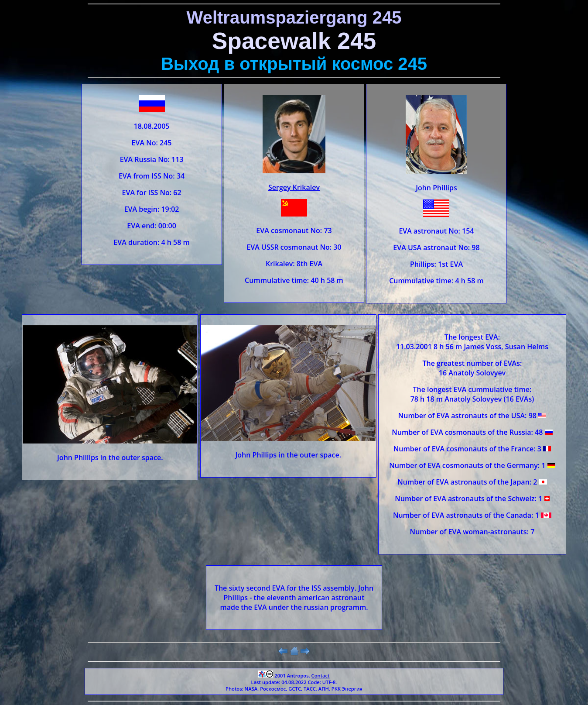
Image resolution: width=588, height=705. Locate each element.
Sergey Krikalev (294, 187)
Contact (321, 676)
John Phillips (436, 188)
